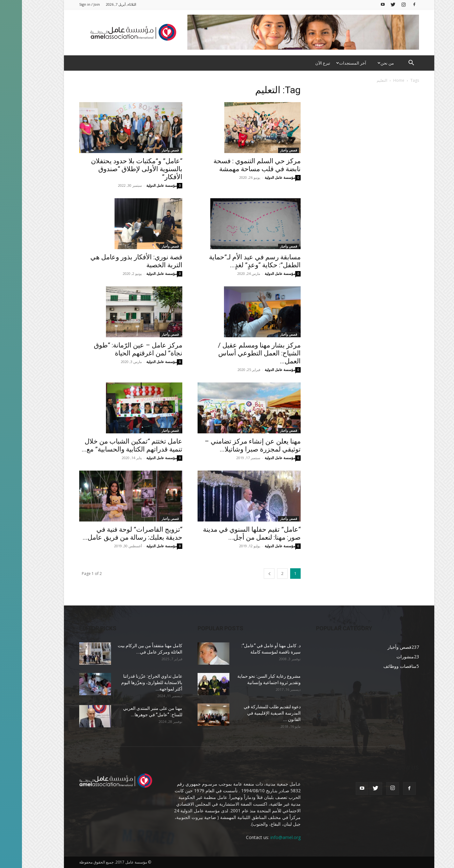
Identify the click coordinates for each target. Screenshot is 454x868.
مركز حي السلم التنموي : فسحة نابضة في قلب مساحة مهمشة (235, 165)
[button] (389, 63)
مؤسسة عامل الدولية (140, 185)
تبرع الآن (301, 63)
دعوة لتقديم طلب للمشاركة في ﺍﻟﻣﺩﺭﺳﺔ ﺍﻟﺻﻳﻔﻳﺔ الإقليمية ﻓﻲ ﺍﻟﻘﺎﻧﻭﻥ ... (250, 713)
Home (377, 80)
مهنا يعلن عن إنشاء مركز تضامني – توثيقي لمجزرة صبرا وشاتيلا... (231, 445)
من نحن (363, 63)
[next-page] (247, 574)
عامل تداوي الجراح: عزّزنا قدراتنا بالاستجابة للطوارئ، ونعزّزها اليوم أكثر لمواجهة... (130, 682)
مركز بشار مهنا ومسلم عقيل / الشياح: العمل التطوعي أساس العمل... (237, 353)
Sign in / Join (68, 4)
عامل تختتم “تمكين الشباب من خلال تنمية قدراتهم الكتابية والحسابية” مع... (110, 445)
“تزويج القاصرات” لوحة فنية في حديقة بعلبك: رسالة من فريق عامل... (111, 533)
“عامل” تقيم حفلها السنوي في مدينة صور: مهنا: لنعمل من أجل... (230, 533)
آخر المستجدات (328, 63)
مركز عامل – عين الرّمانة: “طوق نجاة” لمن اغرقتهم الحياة (116, 349)
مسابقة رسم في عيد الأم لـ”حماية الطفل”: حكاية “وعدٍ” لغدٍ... (233, 261)
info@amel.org (264, 837)
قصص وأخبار (148, 150)
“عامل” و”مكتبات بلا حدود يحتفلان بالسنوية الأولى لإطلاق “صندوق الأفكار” (115, 169)
